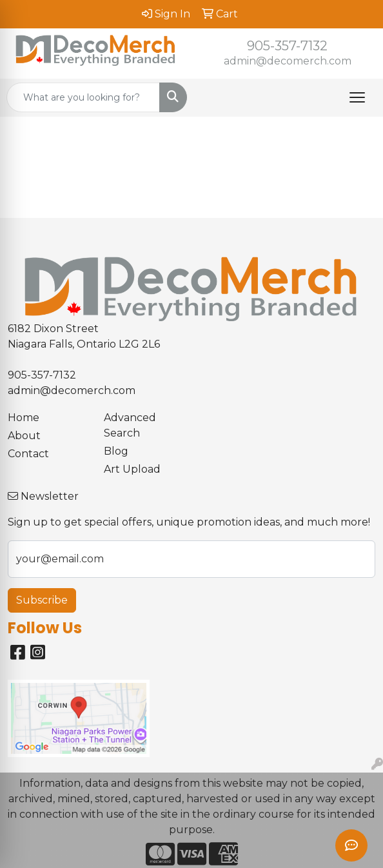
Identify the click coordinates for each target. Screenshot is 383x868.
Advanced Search (130, 425)
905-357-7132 (287, 46)
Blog (116, 451)
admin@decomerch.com (288, 61)
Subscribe (42, 600)
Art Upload (132, 469)
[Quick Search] (83, 97)
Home (24, 418)
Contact (28, 454)
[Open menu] (357, 97)
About (24, 436)
